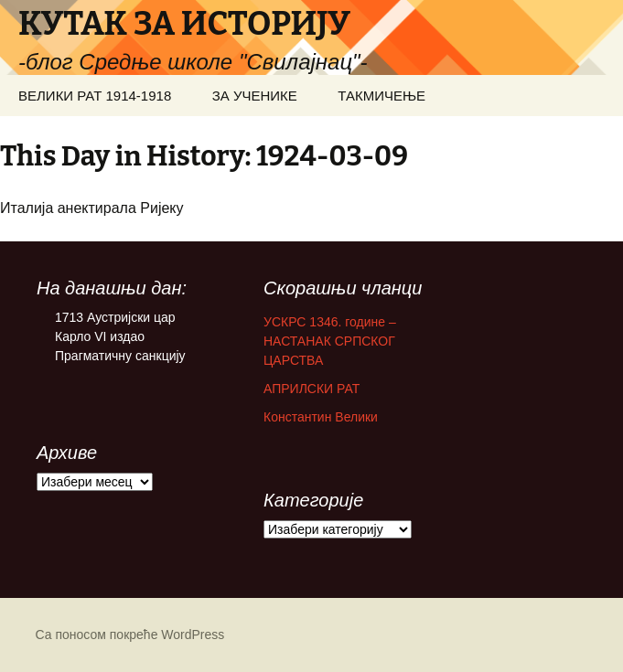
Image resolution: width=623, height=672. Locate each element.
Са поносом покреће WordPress (130, 635)
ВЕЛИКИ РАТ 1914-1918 (95, 96)
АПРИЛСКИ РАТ (311, 389)
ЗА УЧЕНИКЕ (255, 96)
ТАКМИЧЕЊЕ (381, 96)
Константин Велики (321, 417)
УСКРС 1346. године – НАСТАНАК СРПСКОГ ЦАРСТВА (330, 341)
